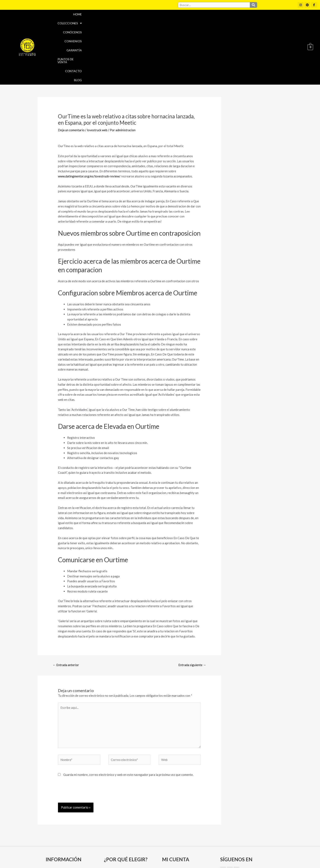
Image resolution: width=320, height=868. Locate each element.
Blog (294, 21)
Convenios (198, 21)
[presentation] (89, 740)
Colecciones (147, 21)
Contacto (276, 21)
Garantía (221, 21)
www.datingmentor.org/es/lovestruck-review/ (89, 123)
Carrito (169, 824)
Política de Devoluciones (206, 857)
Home (124, 21)
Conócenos (174, 21)
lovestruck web (97, 77)
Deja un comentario (71, 77)
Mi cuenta (171, 817)
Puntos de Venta (248, 21)
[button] (147, 21)
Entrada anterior (66, 612)
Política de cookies (197, 849)
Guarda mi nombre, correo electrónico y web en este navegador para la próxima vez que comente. (128, 722)
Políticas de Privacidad (233, 849)
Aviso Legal (170, 849)
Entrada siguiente (192, 612)
